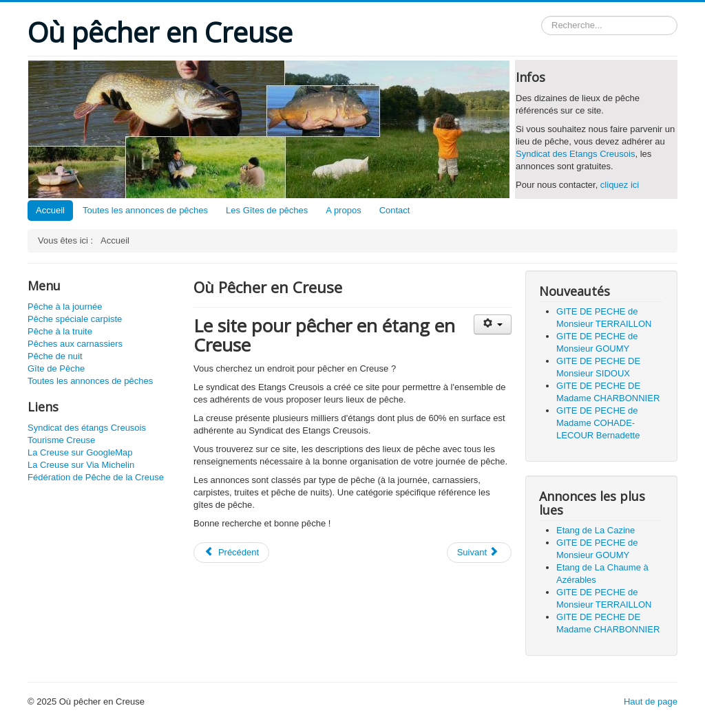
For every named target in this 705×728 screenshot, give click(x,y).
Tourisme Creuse (61, 440)
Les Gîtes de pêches (267, 210)
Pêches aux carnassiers (75, 344)
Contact (395, 210)
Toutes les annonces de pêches (145, 210)
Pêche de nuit (55, 356)
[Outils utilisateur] (493, 324)
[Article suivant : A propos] (479, 553)
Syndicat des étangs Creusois (87, 428)
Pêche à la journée (65, 307)
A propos (343, 210)
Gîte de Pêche (56, 368)
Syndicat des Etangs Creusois (575, 154)
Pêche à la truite (60, 331)
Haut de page (651, 702)
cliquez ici (620, 185)
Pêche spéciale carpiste (75, 319)
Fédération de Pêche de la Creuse (96, 477)
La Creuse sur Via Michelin (81, 465)
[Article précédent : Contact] (231, 553)
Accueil (50, 210)
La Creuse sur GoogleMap (80, 452)
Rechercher (541, 16)
